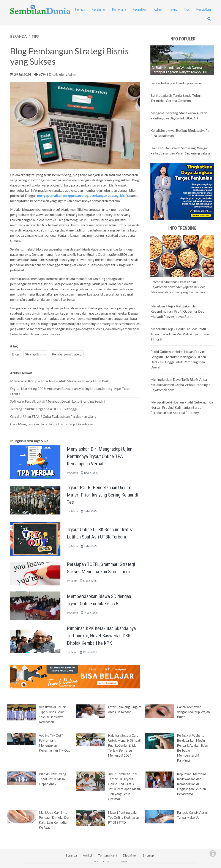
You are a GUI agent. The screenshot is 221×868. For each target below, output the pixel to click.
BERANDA (18, 36)
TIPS (35, 36)
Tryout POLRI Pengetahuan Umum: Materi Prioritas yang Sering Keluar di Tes (103, 495)
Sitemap (148, 855)
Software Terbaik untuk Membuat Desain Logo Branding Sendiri (57, 401)
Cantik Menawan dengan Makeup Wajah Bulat (193, 712)
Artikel (87, 855)
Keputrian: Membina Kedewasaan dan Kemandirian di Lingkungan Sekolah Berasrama (192, 784)
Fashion (80, 9)
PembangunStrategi (67, 354)
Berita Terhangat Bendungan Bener (176, 83)
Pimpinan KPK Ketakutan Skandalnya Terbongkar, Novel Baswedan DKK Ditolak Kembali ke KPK (101, 636)
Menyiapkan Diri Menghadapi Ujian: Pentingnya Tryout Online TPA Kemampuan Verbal (100, 456)
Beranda (71, 855)
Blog (16, 354)
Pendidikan (204, 9)
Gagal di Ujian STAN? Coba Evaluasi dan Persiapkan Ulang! (54, 416)
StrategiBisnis (36, 354)
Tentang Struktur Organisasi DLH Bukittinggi (44, 409)
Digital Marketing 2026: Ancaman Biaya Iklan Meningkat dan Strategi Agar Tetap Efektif (70, 391)
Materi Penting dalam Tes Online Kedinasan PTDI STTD (124, 817)
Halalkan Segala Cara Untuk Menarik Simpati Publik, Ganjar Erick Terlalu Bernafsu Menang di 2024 (125, 745)
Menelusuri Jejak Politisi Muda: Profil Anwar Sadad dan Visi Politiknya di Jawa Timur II (180, 334)
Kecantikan (140, 9)
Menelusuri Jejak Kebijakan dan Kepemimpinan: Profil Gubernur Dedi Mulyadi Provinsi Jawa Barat (178, 311)
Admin (72, 74)
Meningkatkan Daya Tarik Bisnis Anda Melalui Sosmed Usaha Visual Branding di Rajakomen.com (181, 385)
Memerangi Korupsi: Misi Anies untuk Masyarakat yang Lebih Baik (59, 381)
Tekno (173, 9)
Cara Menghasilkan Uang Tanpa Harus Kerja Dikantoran (52, 424)
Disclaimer (130, 855)
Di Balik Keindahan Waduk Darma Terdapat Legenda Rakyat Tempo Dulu (180, 70)
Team (74, 581)
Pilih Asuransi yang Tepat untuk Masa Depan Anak (53, 779)
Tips (187, 9)
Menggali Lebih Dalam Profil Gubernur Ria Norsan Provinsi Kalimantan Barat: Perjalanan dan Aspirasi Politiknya (182, 407)
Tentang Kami (107, 855)
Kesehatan (99, 9)
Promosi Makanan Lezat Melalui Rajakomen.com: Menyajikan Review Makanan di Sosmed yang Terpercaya (178, 287)
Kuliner (158, 9)
